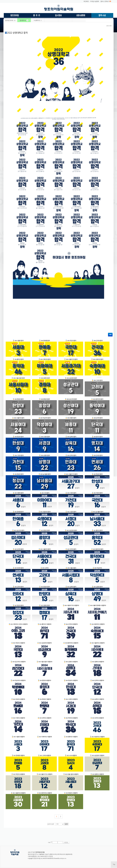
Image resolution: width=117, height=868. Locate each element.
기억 (49, 843)
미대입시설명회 (94, 1)
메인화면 (86, 1)
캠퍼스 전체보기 (105, 1)
